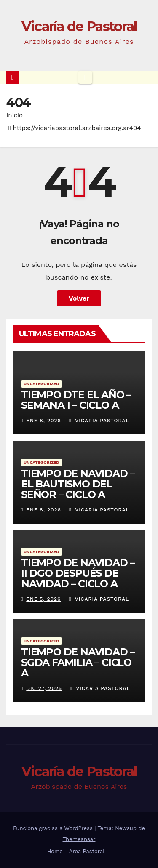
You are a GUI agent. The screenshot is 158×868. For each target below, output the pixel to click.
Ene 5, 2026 (43, 599)
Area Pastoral (87, 851)
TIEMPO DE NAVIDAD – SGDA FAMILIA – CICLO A (78, 662)
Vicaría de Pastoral (79, 26)
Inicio (15, 115)
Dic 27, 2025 (44, 688)
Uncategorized (42, 384)
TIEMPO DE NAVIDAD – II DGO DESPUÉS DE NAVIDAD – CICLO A (78, 573)
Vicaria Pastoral (99, 421)
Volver (79, 298)
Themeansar (79, 839)
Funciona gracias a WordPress (54, 828)
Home (55, 851)
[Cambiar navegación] (85, 77)
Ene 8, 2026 (44, 421)
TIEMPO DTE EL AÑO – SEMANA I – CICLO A (76, 400)
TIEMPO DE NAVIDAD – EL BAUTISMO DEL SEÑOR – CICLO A (78, 484)
